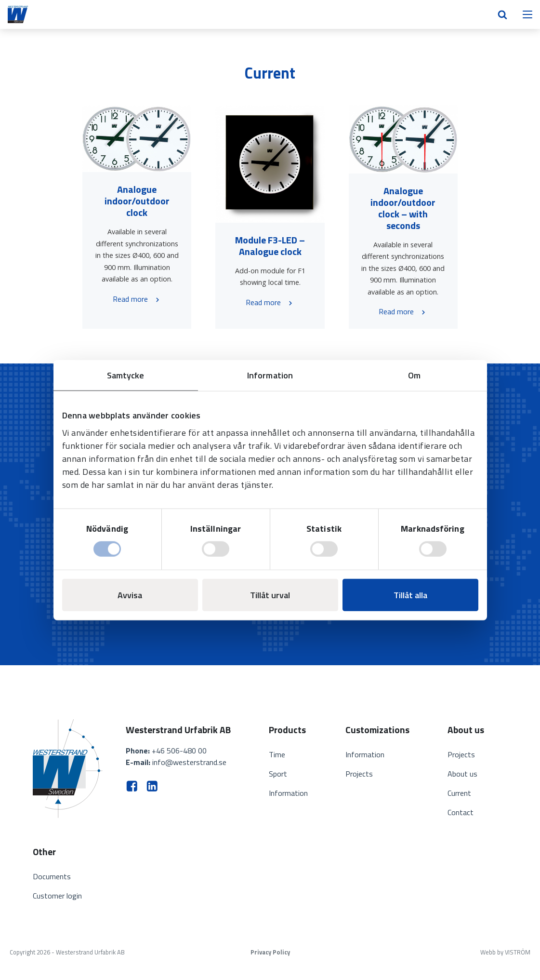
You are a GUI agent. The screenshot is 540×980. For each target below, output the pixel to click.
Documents (52, 876)
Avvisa (130, 595)
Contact (461, 812)
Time (277, 754)
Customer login (57, 896)
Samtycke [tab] (126, 375)
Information (288, 793)
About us (462, 774)
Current (459, 793)
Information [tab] (270, 375)
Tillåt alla (410, 595)
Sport (278, 774)
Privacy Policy (270, 952)
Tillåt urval (270, 595)
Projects (359, 774)
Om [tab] (414, 375)
